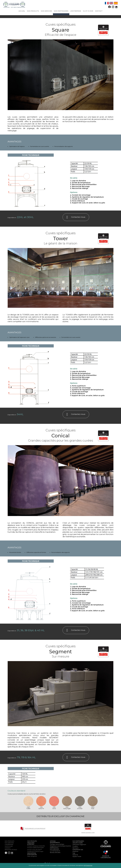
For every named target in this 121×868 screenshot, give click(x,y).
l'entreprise (76, 11)
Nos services (46, 11)
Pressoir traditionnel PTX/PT (36, 848)
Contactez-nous (76, 217)
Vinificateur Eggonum (79, 845)
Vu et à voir (88, 11)
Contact (99, 11)
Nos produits (33, 11)
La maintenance (55, 851)
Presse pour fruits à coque (35, 851)
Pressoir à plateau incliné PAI (36, 846)
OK (85, 865)
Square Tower (77, 856)
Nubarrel (75, 855)
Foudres (75, 846)
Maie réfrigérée (32, 856)
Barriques (76, 848)
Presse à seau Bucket (35, 850)
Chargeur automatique (57, 844)
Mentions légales (11, 850)
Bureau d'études (55, 852)
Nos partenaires (61, 11)
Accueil (22, 11)
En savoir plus (89, 865)
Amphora (75, 851)
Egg (74, 853)
